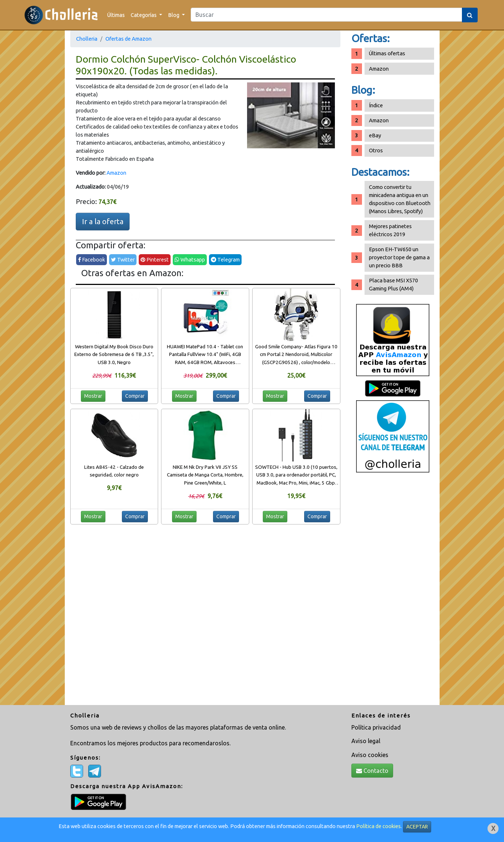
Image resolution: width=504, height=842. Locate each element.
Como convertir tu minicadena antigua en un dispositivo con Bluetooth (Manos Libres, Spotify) (400, 199)
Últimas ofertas (387, 53)
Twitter (123, 259)
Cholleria (87, 39)
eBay (375, 135)
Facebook (92, 259)
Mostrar (93, 396)
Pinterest (155, 259)
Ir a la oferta (103, 221)
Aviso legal (366, 741)
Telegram (225, 259)
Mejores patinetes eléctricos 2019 (390, 230)
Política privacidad (376, 727)
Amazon (116, 173)
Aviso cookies (370, 755)
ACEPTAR (417, 827)
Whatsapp (190, 259)
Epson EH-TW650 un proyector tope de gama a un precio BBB (399, 257)
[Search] (326, 15)
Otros (376, 150)
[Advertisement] (393, 591)
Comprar (135, 396)
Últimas (116, 15)
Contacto (372, 771)
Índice (376, 105)
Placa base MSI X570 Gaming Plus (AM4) (393, 284)
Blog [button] (174, 15)
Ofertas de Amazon (128, 39)
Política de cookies (378, 826)
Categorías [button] (144, 15)
